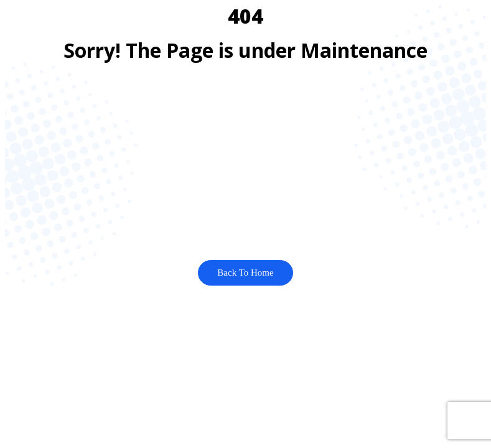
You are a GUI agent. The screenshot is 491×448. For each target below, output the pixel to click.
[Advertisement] (245, 161)
